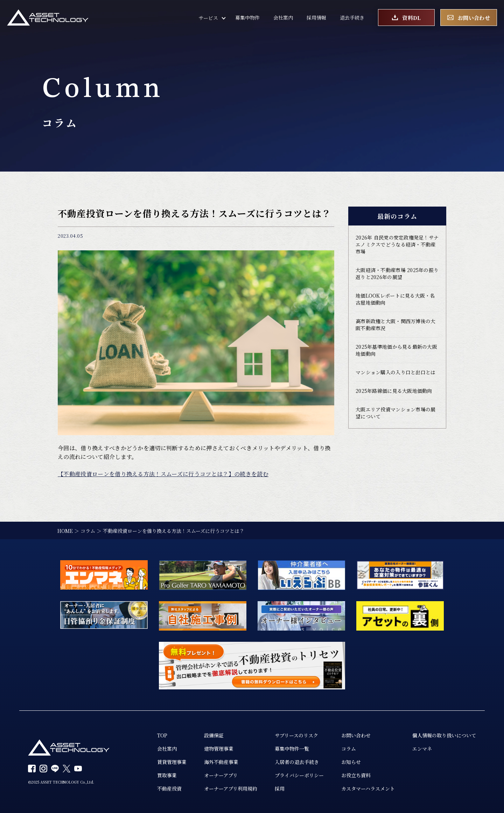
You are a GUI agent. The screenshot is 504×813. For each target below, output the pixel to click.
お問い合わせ (356, 735)
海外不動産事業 (221, 762)
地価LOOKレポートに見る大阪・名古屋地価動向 (395, 299)
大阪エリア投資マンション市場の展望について (395, 413)
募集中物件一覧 (292, 749)
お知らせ (351, 762)
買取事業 (167, 775)
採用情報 (316, 18)
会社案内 (283, 18)
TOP (162, 735)
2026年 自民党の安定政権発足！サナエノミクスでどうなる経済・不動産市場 (397, 244)
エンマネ (422, 749)
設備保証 (214, 735)
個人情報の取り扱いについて (444, 735)
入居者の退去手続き (297, 762)
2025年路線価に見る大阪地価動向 (394, 391)
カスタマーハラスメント (368, 788)
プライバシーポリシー (299, 775)
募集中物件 (247, 18)
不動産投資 (169, 788)
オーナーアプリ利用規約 (231, 788)
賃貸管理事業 (172, 762)
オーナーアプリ (221, 775)
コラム (349, 749)
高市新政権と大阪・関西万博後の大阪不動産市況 (395, 325)
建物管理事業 (219, 749)
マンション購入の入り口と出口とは (395, 372)
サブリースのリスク (296, 735)
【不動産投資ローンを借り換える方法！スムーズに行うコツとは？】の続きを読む (163, 474)
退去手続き (352, 18)
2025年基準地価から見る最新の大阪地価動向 (396, 350)
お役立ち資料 (356, 775)
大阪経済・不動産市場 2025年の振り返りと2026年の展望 (397, 273)
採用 (280, 788)
